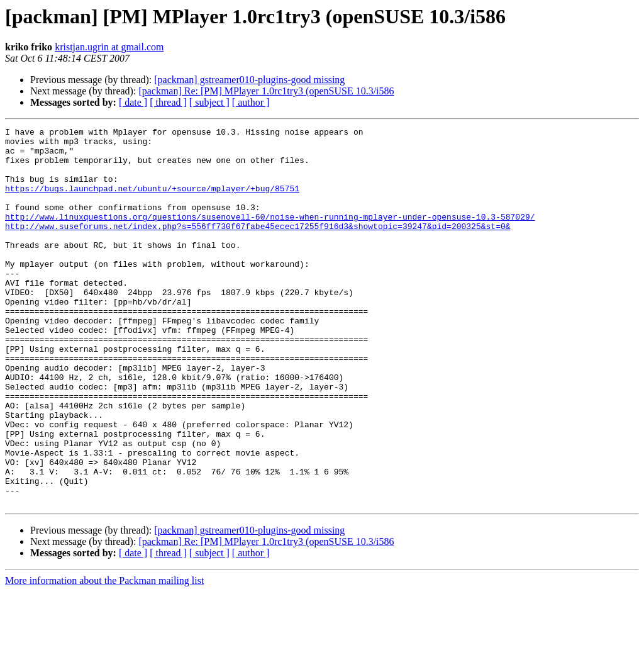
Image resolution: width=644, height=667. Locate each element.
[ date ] (133, 102)
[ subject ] (209, 102)
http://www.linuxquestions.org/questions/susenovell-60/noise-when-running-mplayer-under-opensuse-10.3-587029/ (270, 235)
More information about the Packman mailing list (104, 656)
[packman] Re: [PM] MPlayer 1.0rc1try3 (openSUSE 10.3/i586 (266, 91)
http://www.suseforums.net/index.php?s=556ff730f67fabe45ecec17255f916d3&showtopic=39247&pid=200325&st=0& (258, 247)
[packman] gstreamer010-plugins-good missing (249, 80)
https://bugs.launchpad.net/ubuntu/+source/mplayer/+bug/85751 (152, 201)
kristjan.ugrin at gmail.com (109, 47)
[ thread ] (168, 102)
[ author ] (251, 102)
